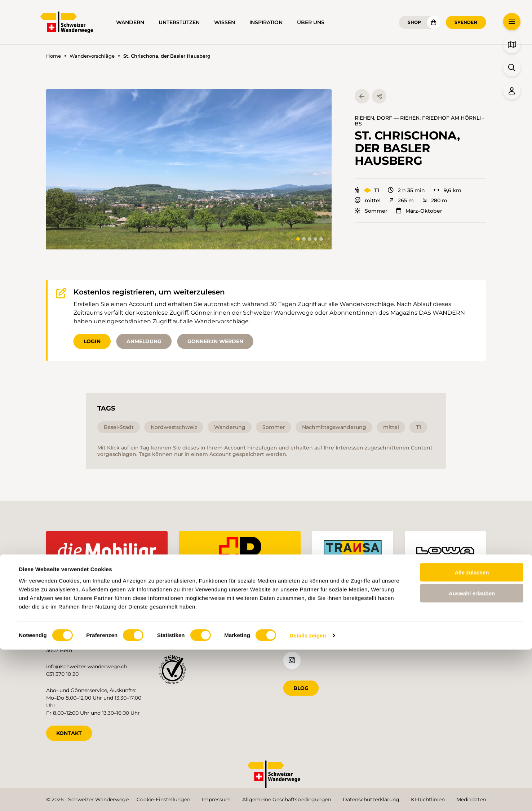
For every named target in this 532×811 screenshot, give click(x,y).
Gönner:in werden (215, 341)
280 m (435, 200)
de (396, 637)
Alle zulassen (472, 733)
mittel (368, 200)
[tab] (298, 239)
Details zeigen (308, 797)
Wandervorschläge (92, 56)
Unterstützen (179, 22)
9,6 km (447, 190)
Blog (301, 687)
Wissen (225, 22)
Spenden (466, 22)
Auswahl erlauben (472, 755)
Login (92, 341)
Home (54, 56)
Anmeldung (144, 341)
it (444, 637)
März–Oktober (419, 211)
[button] (189, 169)
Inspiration (266, 22)
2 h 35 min (406, 190)
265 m (402, 200)
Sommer (371, 211)
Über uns (311, 22)
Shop (414, 22)
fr (420, 637)
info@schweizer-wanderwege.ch (87, 665)
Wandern (130, 22)
